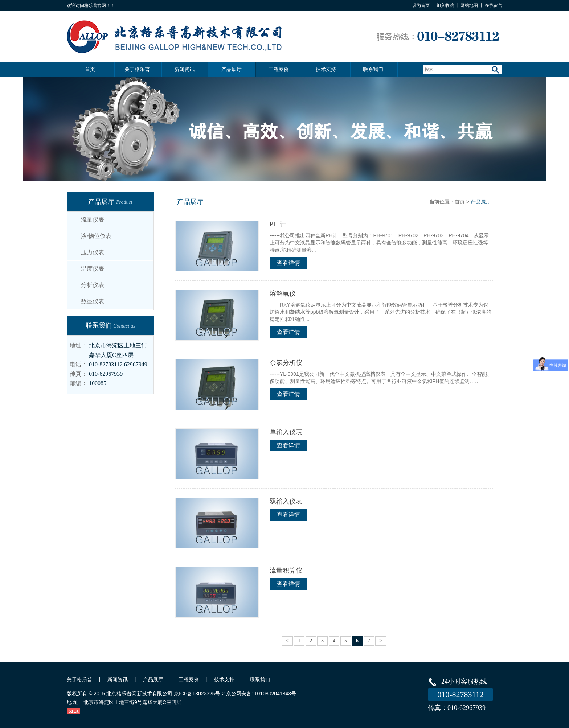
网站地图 (469, 5)
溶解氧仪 (283, 293)
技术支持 (326, 69)
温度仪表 (93, 269)
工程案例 (279, 69)
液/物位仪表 (96, 236)
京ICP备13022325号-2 (199, 694)
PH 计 (278, 224)
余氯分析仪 (286, 363)
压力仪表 (93, 252)
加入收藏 (445, 5)
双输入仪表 (286, 501)
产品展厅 (232, 69)
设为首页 (421, 5)
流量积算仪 (286, 571)
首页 (90, 69)
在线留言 (494, 5)
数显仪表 (93, 301)
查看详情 (288, 263)
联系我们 (373, 69)
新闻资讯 (184, 69)
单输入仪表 (286, 432)
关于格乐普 (137, 69)
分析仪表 (93, 285)
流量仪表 (93, 220)
